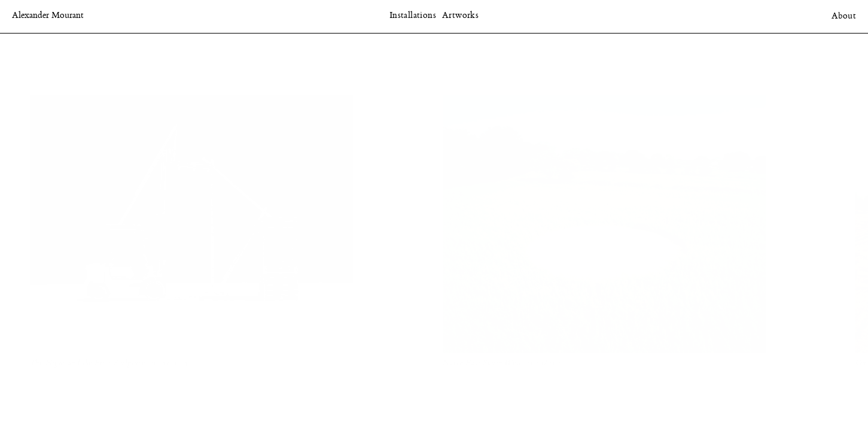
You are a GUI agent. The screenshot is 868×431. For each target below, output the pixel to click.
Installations (413, 16)
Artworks (460, 16)
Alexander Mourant (48, 16)
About (844, 16)
